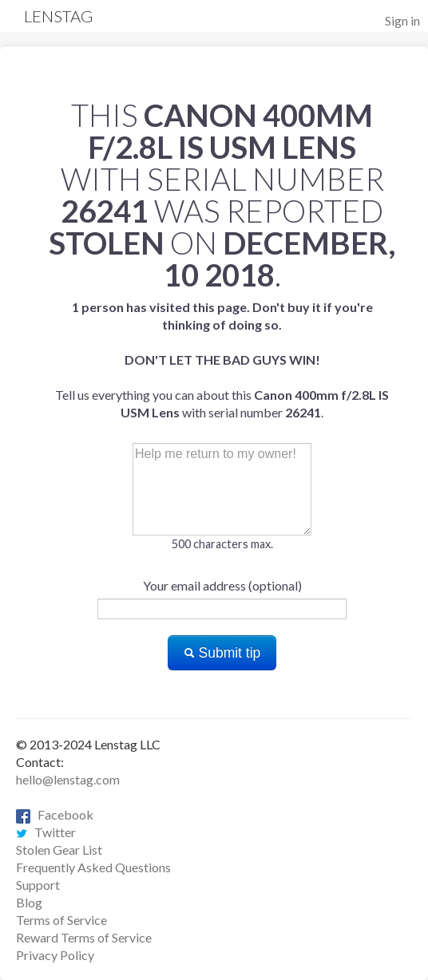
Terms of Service (61, 920)
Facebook (55, 814)
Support (38, 885)
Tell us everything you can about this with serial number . (222, 360)
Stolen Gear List (59, 850)
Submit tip (222, 653)
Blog (29, 902)
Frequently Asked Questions (93, 867)
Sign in (402, 20)
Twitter (46, 832)
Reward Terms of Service (84, 937)
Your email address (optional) (222, 585)
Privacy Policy (55, 955)
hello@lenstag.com (68, 779)
